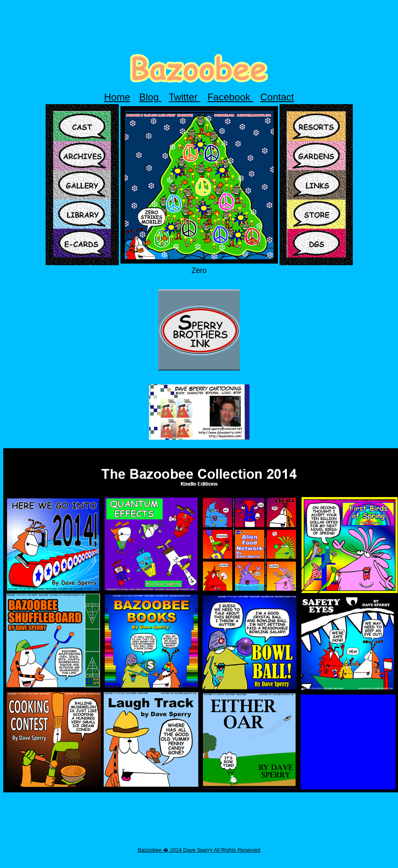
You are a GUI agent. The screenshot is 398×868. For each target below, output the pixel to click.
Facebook (230, 97)
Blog (150, 97)
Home (117, 97)
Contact (277, 97)
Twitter (185, 97)
